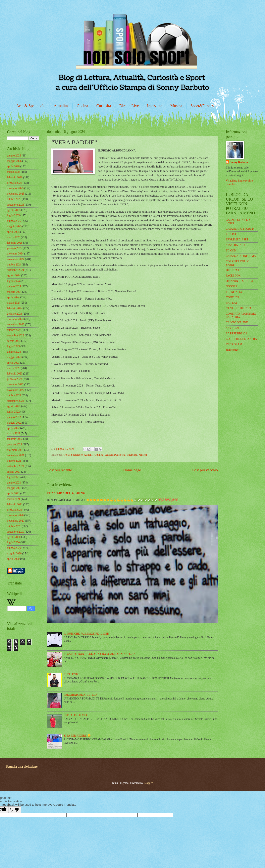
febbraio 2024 (15, 308)
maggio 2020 (14, 554)
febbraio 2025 (15, 243)
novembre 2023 (16, 324)
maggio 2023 (14, 357)
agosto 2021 (14, 472)
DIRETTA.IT (233, 270)
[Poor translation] (15, 810)
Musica (176, 106)
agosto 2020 (14, 537)
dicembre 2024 (15, 254)
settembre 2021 (16, 466)
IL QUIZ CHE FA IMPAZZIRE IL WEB (86, 634)
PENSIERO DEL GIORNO (66, 493)
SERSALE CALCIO (75, 715)
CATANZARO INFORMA (241, 256)
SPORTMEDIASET (237, 240)
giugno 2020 (14, 548)
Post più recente (60, 470)
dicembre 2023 (15, 319)
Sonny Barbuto (239, 162)
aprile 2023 (13, 363)
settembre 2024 (16, 270)
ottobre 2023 (14, 330)
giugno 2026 (14, 156)
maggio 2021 (14, 488)
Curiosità (104, 106)
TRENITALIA (234, 292)
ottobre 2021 (14, 461)
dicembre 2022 (15, 384)
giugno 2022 (14, 417)
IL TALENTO (72, 674)
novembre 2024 (16, 259)
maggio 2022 (14, 423)
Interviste (155, 106)
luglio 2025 (13, 215)
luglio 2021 (13, 477)
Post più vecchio (205, 470)
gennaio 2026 (15, 183)
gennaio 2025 (15, 248)
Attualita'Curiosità (115, 455)
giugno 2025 (14, 221)
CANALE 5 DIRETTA (239, 308)
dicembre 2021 (15, 450)
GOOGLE (232, 286)
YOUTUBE (232, 297)
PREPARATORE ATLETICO (80, 695)
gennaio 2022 (15, 445)
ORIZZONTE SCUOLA (240, 281)
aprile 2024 (13, 297)
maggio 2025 (14, 226)
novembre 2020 (16, 521)
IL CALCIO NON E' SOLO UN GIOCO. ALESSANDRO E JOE (100, 654)
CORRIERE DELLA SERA (241, 339)
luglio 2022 (13, 412)
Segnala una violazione (22, 767)
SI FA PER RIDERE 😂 (77, 736)
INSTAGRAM (234, 344)
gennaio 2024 (15, 314)
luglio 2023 (13, 346)
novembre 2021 (16, 455)
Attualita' (61, 106)
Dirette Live (129, 106)
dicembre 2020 (15, 515)
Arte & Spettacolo (31, 106)
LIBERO (231, 234)
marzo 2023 (14, 368)
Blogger (148, 783)
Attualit (88, 455)
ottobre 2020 (14, 526)
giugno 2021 (14, 483)
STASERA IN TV (236, 245)
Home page (132, 470)
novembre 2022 (16, 390)
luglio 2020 (13, 542)
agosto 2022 (14, 406)
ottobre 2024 (14, 265)
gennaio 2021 (15, 510)
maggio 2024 (14, 292)
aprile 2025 (13, 232)
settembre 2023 (16, 336)
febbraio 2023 (15, 374)
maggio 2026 (14, 161)
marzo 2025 (14, 237)
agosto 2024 (14, 275)
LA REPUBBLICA (237, 334)
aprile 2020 (13, 559)
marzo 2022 (14, 433)
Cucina (82, 106)
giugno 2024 (14, 286)
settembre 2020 (16, 532)
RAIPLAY (232, 303)
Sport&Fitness (202, 106)
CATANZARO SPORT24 (240, 229)
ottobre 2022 (14, 395)
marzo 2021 (14, 499)
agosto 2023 (14, 341)
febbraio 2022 (15, 439)
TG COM (231, 251)
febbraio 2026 (15, 177)
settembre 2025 (16, 205)
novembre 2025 (16, 194)
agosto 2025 (14, 210)
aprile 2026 (13, 166)
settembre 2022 (16, 401)
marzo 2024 (14, 303)
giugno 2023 (14, 352)
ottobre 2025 (14, 199)
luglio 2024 (13, 281)
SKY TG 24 (232, 328)
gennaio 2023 (15, 379)
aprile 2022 (13, 428)
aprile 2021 (13, 493)
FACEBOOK (233, 276)
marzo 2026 (14, 172)
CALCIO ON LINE (237, 322)
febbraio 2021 (15, 504)
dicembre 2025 (15, 188)
